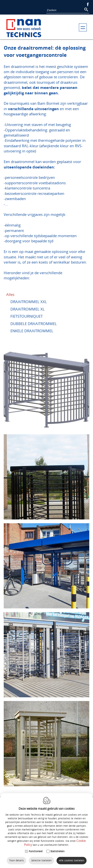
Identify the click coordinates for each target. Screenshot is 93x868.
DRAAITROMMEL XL (28, 309)
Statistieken (57, 851)
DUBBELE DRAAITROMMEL (34, 324)
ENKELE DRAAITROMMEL (32, 331)
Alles (10, 294)
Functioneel (36, 851)
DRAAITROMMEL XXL (29, 302)
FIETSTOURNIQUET (27, 316)
